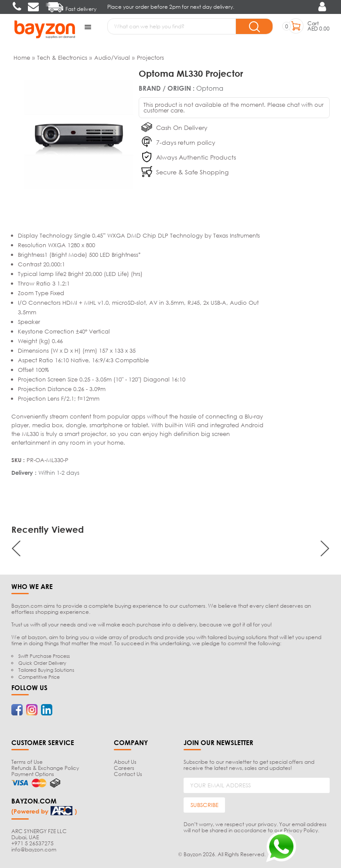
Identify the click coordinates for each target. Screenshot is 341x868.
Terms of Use (27, 761)
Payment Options (33, 774)
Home (22, 57)
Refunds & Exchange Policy (45, 768)
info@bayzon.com (34, 849)
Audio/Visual (112, 57)
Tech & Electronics (62, 57)
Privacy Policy (301, 830)
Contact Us (128, 774)
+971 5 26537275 (32, 843)
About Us (125, 761)
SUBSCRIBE (205, 805)
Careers (124, 768)
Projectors (150, 57)
